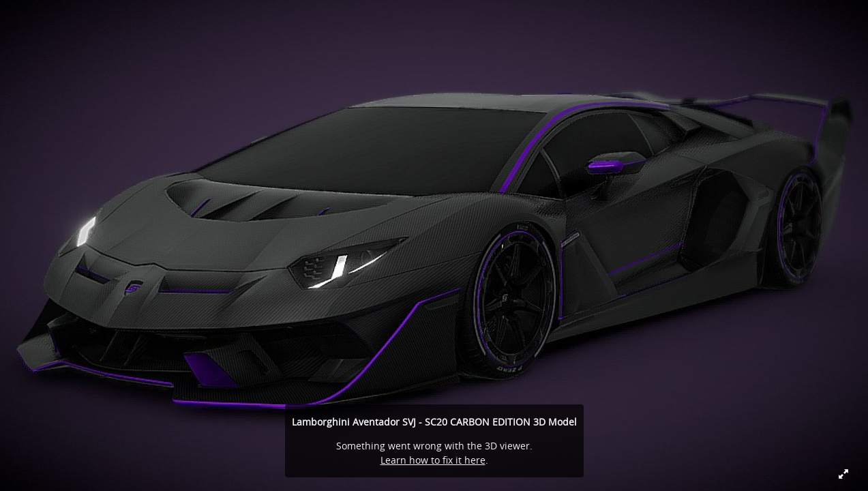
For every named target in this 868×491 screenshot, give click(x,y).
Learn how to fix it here (433, 460)
